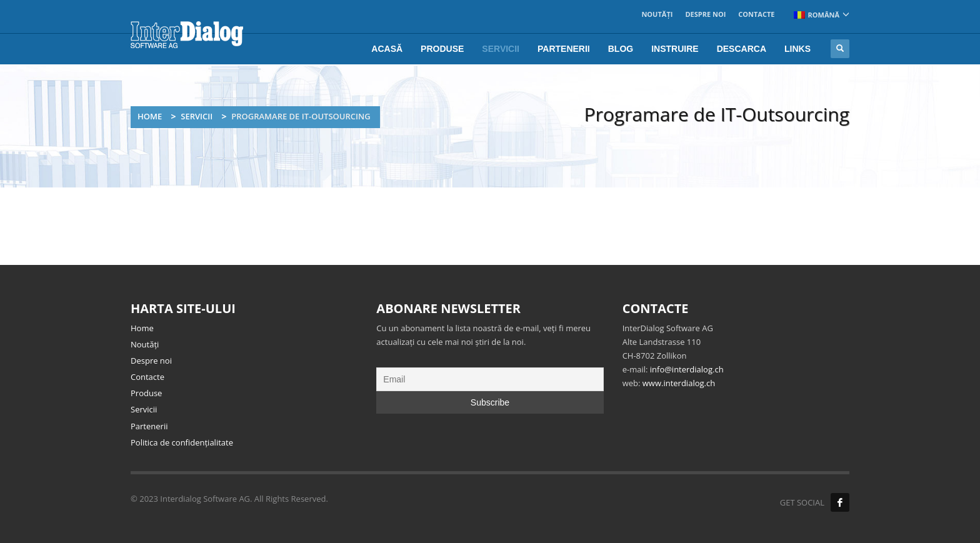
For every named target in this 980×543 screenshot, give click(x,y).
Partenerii (149, 426)
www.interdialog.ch (679, 383)
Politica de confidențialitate (182, 442)
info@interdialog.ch (687, 369)
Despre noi (705, 14)
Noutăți (657, 14)
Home (150, 116)
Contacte (756, 14)
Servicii (197, 116)
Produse (146, 393)
